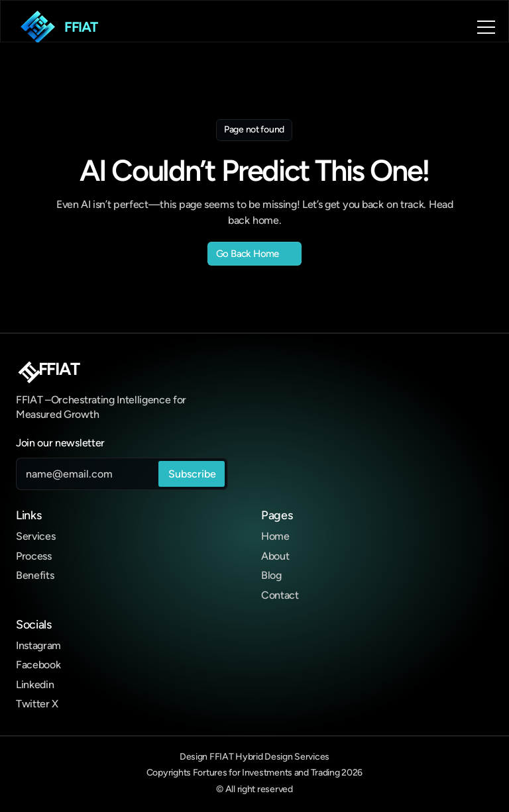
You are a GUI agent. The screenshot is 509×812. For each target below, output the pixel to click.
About (275, 556)
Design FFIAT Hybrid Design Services (254, 757)
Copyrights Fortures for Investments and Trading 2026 (254, 773)
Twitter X (37, 704)
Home (275, 536)
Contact (280, 595)
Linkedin (35, 685)
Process (34, 556)
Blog (271, 575)
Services (35, 536)
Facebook (38, 665)
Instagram (38, 645)
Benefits (35, 575)
